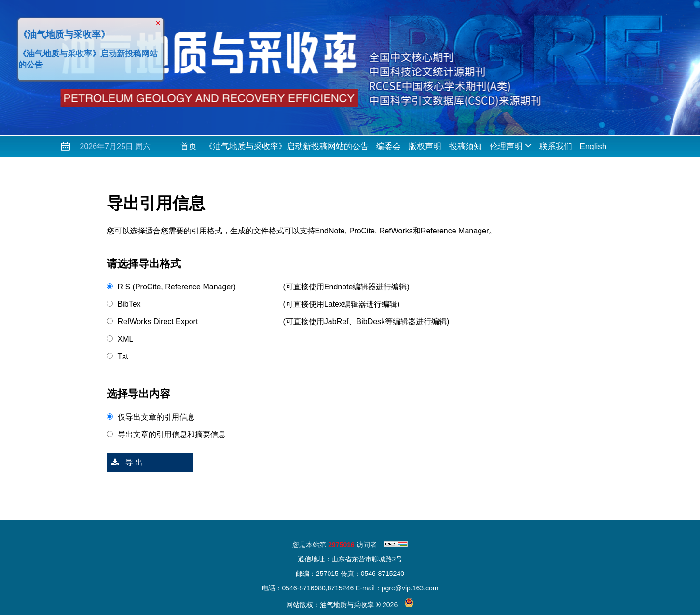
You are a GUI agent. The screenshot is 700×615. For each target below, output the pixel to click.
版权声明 (425, 146)
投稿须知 (466, 146)
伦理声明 (511, 145)
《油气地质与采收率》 (63, 34)
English (593, 146)
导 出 (125, 462)
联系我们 (556, 146)
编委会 (389, 146)
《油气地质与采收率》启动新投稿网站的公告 (287, 146)
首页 (189, 146)
